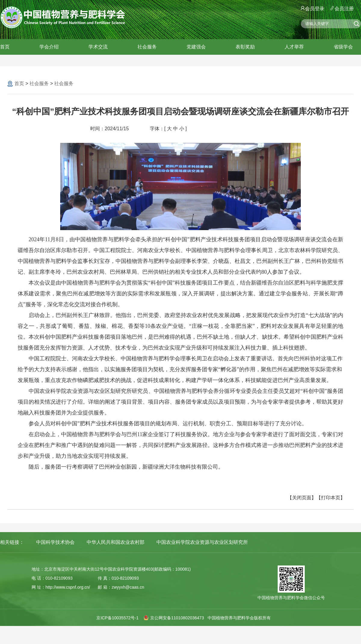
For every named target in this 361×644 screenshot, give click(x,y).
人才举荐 (294, 47)
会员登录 (313, 9)
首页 (5, 47)
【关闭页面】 (302, 498)
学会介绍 (49, 47)
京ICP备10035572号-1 (117, 618)
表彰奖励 (245, 47)
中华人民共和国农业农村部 (116, 542)
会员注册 (342, 9)
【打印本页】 (331, 498)
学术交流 (98, 47)
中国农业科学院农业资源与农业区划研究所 (202, 542)
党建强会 (196, 47)
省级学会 (343, 47)
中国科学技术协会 (55, 542)
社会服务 (147, 47)
